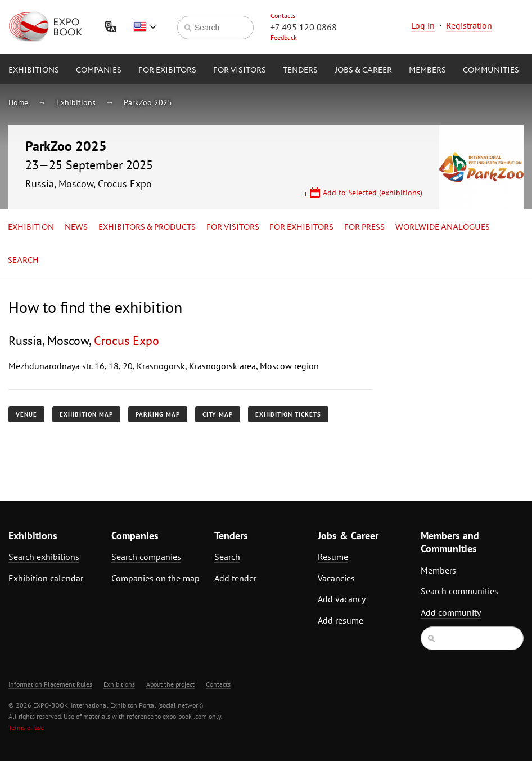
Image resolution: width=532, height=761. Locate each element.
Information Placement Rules (50, 684)
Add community (451, 612)
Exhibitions (34, 70)
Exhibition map (86, 414)
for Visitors (240, 70)
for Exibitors (167, 70)
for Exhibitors (301, 227)
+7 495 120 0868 (304, 27)
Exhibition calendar (46, 578)
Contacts (283, 15)
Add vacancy (342, 599)
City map (218, 414)
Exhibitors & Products (147, 227)
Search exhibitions (44, 557)
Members (427, 70)
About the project (170, 684)
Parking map (158, 414)
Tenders (300, 70)
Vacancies (336, 578)
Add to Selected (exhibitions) (373, 193)
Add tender (235, 578)
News (76, 227)
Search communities (459, 591)
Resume (333, 557)
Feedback (284, 37)
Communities (491, 70)
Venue (26, 414)
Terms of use (26, 728)
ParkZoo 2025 (148, 102)
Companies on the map (155, 578)
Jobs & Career (363, 70)
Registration (469, 25)
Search (23, 261)
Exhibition (31, 227)
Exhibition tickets (288, 414)
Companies (99, 70)
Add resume (341, 620)
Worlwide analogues (443, 227)
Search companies (146, 557)
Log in (423, 25)
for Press (364, 227)
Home (18, 102)
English (145, 27)
